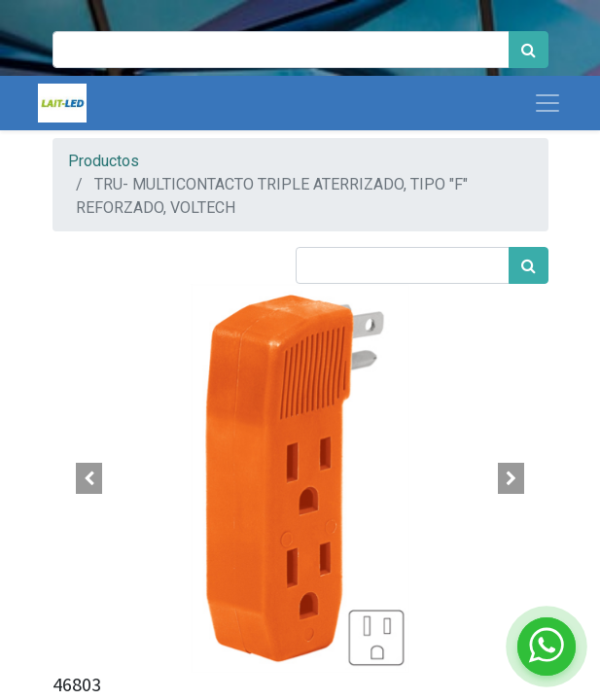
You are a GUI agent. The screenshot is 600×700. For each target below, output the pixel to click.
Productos (104, 161)
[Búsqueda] (529, 50)
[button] (90, 478)
